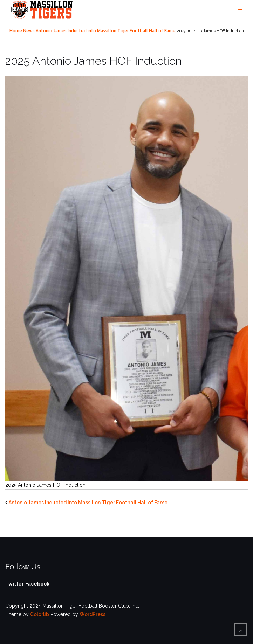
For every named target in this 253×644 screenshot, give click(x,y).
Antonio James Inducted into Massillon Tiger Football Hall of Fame (106, 31)
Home (16, 31)
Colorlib (40, 614)
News (29, 31)
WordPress (93, 614)
